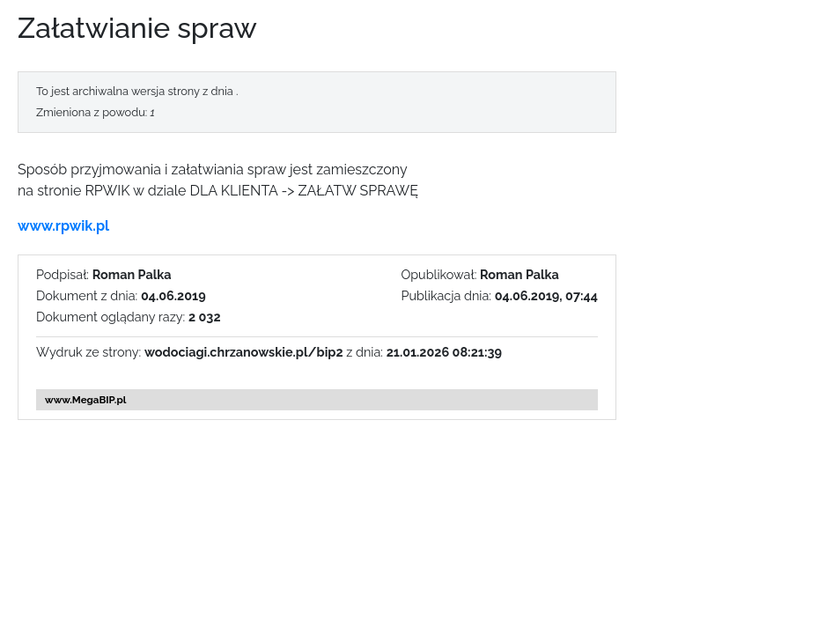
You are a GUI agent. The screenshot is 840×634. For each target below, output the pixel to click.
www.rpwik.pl (63, 226)
